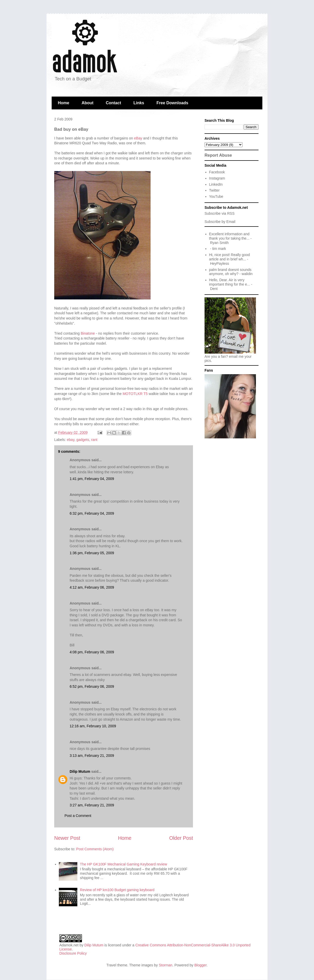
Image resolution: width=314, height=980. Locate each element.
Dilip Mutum (80, 771)
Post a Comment (78, 816)
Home (63, 103)
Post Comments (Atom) (95, 849)
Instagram (217, 178)
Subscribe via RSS (220, 213)
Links (139, 103)
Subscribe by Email (220, 222)
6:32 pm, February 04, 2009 (92, 513)
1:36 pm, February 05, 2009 (92, 553)
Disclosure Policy (73, 953)
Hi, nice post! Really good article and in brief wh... (230, 257)
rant (94, 440)
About (87, 103)
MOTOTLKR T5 (135, 394)
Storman (166, 965)
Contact (114, 103)
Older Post (181, 838)
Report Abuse (218, 155)
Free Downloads (172, 103)
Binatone (88, 333)
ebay (71, 440)
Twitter (214, 190)
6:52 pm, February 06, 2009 (92, 686)
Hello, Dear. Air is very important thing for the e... (230, 282)
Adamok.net (69, 945)
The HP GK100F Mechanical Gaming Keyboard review (123, 864)
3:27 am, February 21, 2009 (92, 805)
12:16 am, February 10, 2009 (93, 726)
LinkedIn (216, 184)
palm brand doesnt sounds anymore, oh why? (230, 272)
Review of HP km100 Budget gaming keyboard (117, 890)
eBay (138, 138)
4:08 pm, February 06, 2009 (92, 652)
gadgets (83, 440)
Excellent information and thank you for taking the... (229, 236)
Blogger (201, 965)
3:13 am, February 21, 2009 (92, 756)
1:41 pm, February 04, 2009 (92, 479)
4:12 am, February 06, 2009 (92, 587)
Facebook (217, 172)
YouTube (216, 196)
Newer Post (67, 838)
